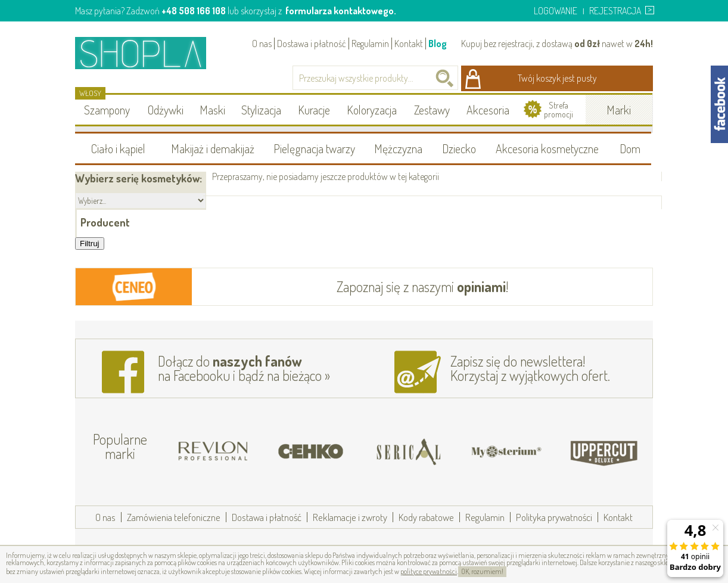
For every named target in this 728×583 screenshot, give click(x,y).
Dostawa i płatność (312, 44)
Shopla (149, 53)
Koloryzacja (372, 110)
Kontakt (409, 44)
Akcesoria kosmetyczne (547, 148)
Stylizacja (261, 110)
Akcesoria (488, 110)
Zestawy (432, 110)
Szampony (107, 110)
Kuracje (314, 110)
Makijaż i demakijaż (213, 148)
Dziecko (459, 148)
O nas (262, 44)
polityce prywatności (429, 571)
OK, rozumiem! (482, 571)
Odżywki (166, 110)
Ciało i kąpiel (118, 148)
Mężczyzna (398, 148)
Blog (438, 44)
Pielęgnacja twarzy (314, 148)
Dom (630, 148)
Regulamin (370, 44)
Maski (212, 110)
